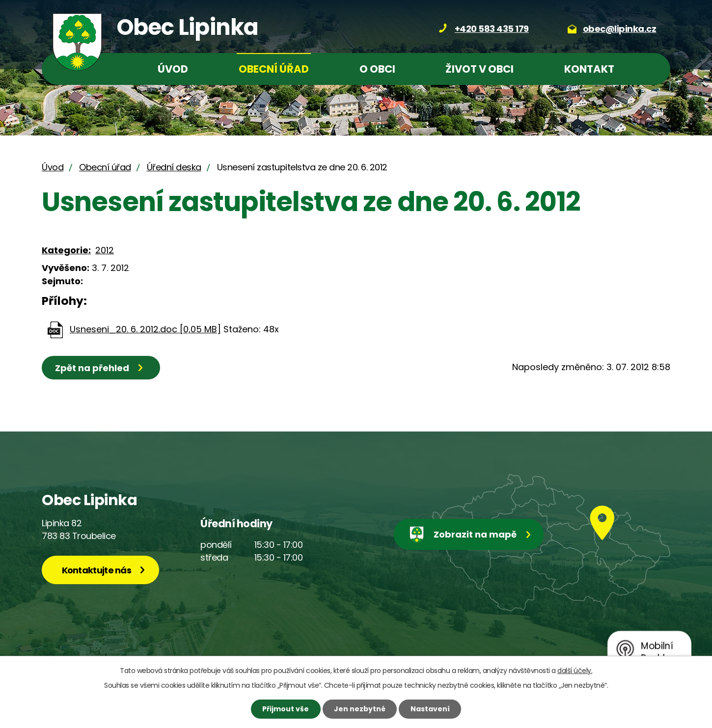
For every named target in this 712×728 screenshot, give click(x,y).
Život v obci (479, 69)
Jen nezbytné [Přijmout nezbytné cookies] (360, 709)
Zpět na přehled (92, 368)
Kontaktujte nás (97, 570)
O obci (377, 69)
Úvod (173, 69)
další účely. (575, 671)
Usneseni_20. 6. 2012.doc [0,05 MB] (145, 329)
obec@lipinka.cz (620, 29)
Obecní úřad (274, 69)
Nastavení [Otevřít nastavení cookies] (430, 709)
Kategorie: (66, 250)
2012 (105, 250)
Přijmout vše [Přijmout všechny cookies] (286, 709)
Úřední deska (174, 167)
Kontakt (589, 69)
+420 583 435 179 (492, 29)
